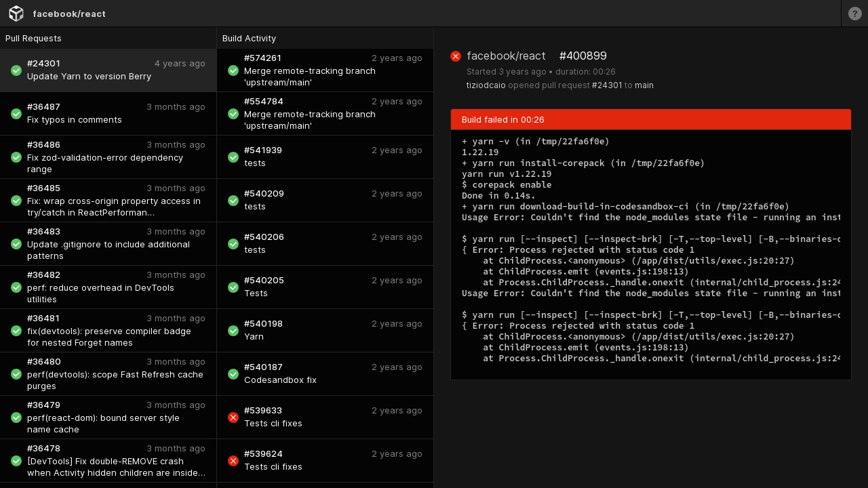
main (644, 85)
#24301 (607, 85)
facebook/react (69, 14)
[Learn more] (854, 13)
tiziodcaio (486, 85)
